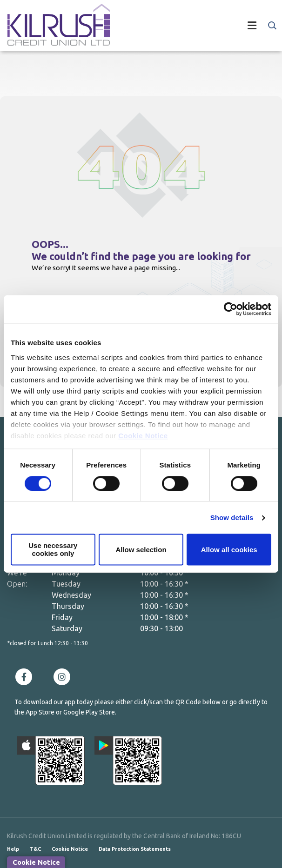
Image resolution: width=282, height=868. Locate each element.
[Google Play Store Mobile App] (128, 761)
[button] (272, 26)
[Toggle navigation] (192, 26)
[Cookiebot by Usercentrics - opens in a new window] (231, 309)
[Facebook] (26, 676)
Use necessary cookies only (53, 550)
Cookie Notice (143, 436)
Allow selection (141, 550)
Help (13, 849)
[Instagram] (64, 676)
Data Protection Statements (135, 849)
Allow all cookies (229, 550)
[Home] (51, 26)
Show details (232, 517)
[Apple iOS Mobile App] (51, 761)
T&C (35, 849)
